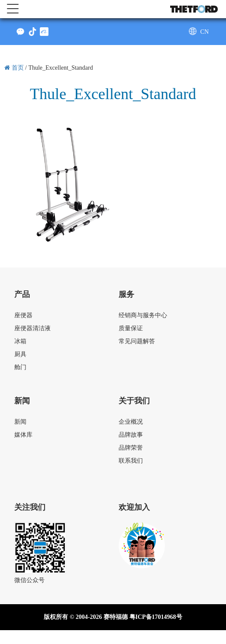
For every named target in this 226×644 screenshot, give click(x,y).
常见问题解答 (137, 341)
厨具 (20, 354)
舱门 (20, 367)
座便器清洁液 (32, 328)
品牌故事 (131, 435)
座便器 (23, 315)
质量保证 (131, 328)
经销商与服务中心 (143, 315)
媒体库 (23, 435)
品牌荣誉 (131, 448)
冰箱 (20, 341)
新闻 (20, 422)
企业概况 (131, 422)
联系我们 (131, 461)
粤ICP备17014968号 (156, 617)
